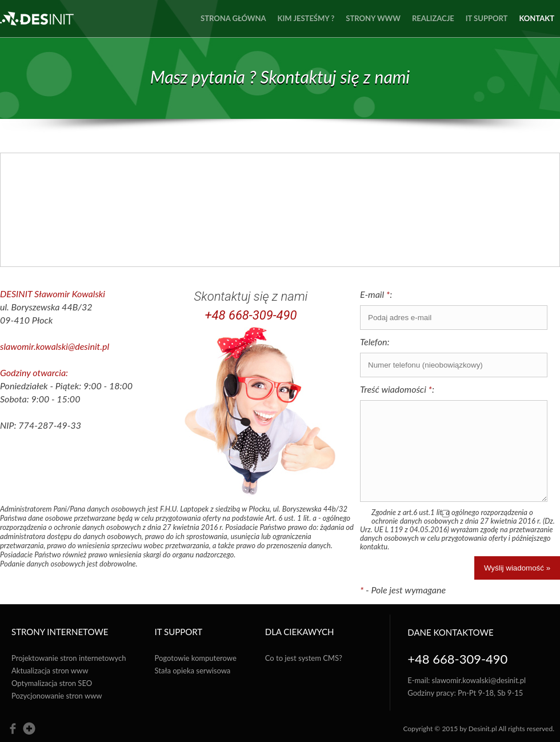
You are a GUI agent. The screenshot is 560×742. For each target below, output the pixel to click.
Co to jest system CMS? (304, 658)
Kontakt (537, 18)
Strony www (373, 18)
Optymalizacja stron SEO (52, 683)
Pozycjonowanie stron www (57, 696)
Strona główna (233, 18)
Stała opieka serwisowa (193, 671)
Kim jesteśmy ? (306, 18)
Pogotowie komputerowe (196, 658)
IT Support (487, 18)
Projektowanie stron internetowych (69, 658)
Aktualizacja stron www (50, 671)
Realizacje (433, 18)
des (37, 19)
